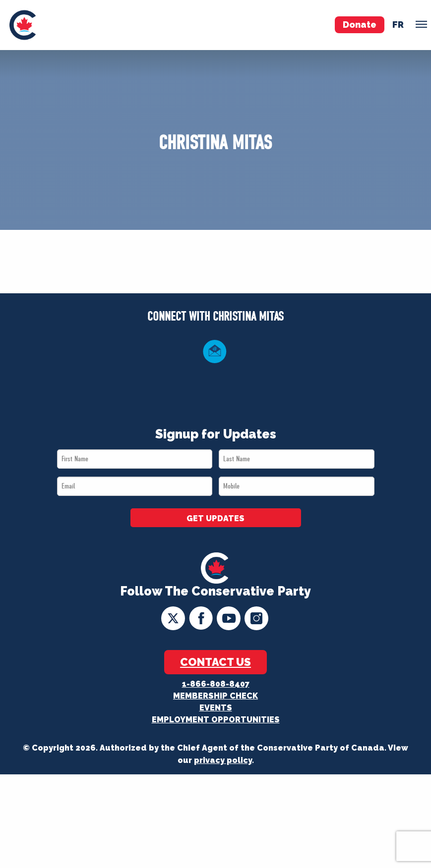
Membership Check (215, 696)
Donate (360, 25)
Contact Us (215, 662)
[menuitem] (23, 25)
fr (398, 25)
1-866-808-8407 (216, 684)
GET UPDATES (215, 518)
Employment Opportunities (216, 720)
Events (216, 708)
